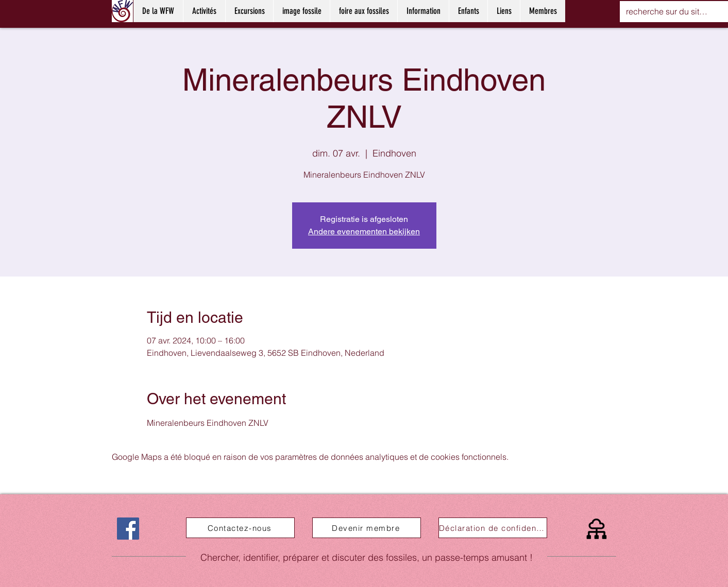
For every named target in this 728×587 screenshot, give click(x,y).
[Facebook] (128, 529)
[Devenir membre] (367, 528)
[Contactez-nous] (240, 528)
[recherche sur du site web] (669, 12)
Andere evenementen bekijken (364, 231)
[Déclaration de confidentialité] (493, 528)
